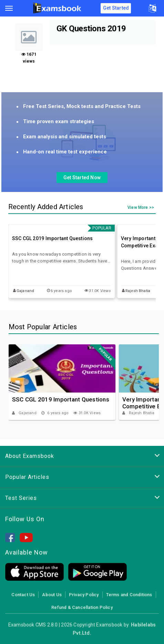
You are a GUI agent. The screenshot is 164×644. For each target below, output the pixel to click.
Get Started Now (82, 178)
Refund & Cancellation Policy (82, 607)
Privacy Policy (84, 595)
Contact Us (23, 595)
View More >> (141, 208)
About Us (52, 595)
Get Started (116, 8)
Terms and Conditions (129, 595)
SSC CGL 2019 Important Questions (53, 238)
